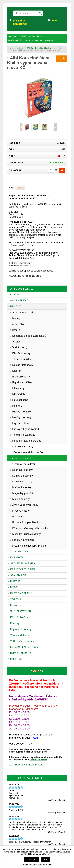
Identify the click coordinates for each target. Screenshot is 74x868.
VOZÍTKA (16, 599)
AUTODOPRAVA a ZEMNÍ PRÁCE (26, 765)
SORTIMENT (38, 41)
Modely (16, 318)
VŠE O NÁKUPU (39, 759)
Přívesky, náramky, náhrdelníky (30, 528)
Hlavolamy (18, 388)
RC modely (19, 394)
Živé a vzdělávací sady (25, 505)
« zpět (62, 58)
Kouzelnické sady (22, 482)
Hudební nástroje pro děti (27, 441)
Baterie (16, 330)
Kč (55, 20)
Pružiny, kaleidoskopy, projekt (29, 546)
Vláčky (16, 342)
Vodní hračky (20, 347)
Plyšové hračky (21, 511)
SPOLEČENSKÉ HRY (23, 563)
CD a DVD (16, 659)
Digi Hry (17, 371)
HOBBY (15, 587)
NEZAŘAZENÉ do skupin (25, 647)
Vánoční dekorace (20, 635)
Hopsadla (16, 605)
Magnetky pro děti (22, 493)
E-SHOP (49, 41)
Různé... (17, 406)
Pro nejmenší (20, 517)
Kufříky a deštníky (22, 476)
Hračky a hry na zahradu (26, 429)
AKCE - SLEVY (19, 301)
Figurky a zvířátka (22, 382)
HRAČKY (29, 48)
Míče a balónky (21, 499)
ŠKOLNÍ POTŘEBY (21, 611)
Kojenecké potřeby (21, 629)
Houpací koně (20, 400)
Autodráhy (18, 324)
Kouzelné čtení (22, 458)
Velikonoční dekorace (22, 641)
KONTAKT (13, 36)
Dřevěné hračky (21, 353)
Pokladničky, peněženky (26, 522)
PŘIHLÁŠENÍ (20, 21)
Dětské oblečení (19, 617)
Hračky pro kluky (22, 417)
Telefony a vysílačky (24, 435)
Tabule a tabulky (22, 359)
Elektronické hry (21, 377)
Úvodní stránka (16, 48)
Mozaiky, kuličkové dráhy (26, 534)
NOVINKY (16, 295)
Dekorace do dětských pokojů (29, 336)
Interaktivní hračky (43, 48)
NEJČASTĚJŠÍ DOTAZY (19, 41)
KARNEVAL (17, 558)
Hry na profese (21, 423)
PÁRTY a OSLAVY (21, 593)
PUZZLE (15, 581)
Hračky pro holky (22, 412)
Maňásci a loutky (22, 487)
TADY (29, 744)
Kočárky (15, 623)
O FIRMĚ (23, 36)
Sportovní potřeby (22, 470)
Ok (46, 859)
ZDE (50, 865)
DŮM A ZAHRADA (21, 653)
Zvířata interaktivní (24, 464)
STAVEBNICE (18, 575)
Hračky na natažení (23, 540)
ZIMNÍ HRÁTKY (19, 552)
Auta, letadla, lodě (23, 312)
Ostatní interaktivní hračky (29, 452)
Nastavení (32, 859)
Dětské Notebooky (23, 365)
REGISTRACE (20, 24)
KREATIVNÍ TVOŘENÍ (23, 569)
